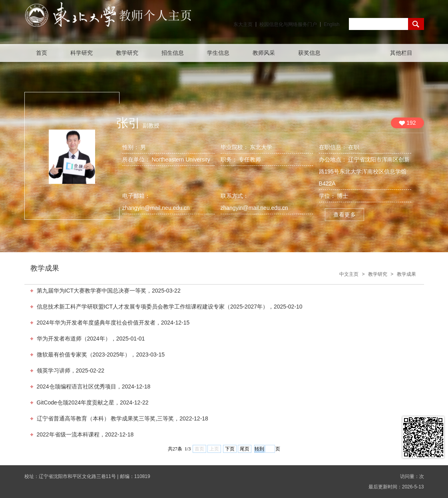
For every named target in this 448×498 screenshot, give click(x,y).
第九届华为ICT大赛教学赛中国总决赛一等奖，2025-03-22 (109, 291)
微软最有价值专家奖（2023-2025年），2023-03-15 (101, 355)
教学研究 (127, 53)
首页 (42, 53)
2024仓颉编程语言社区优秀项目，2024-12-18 (94, 386)
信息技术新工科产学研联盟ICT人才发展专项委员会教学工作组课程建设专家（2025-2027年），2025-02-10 (170, 307)
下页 (230, 449)
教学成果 (406, 274)
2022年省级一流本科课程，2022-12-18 (85, 434)
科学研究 (82, 53)
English (332, 24)
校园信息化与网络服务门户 (288, 24)
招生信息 (173, 53)
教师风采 (264, 53)
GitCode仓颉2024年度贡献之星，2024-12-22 (93, 402)
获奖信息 (309, 53)
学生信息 (218, 53)
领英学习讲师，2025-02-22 (71, 371)
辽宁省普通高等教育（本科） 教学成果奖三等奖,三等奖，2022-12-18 (122, 418)
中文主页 (349, 274)
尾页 (245, 449)
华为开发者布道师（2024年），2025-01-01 (91, 339)
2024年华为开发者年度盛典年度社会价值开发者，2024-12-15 (113, 323)
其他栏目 (401, 53)
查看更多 (344, 215)
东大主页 (243, 24)
